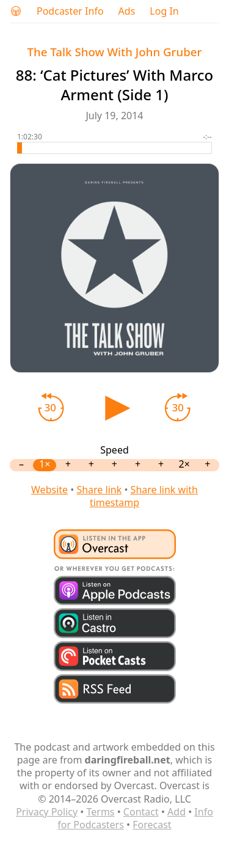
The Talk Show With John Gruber (115, 52)
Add (176, 812)
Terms (100, 812)
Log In (164, 11)
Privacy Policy (47, 812)
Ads (127, 11)
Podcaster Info (70, 11)
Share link (99, 490)
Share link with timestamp (144, 496)
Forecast (152, 825)
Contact (141, 812)
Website (49, 490)
